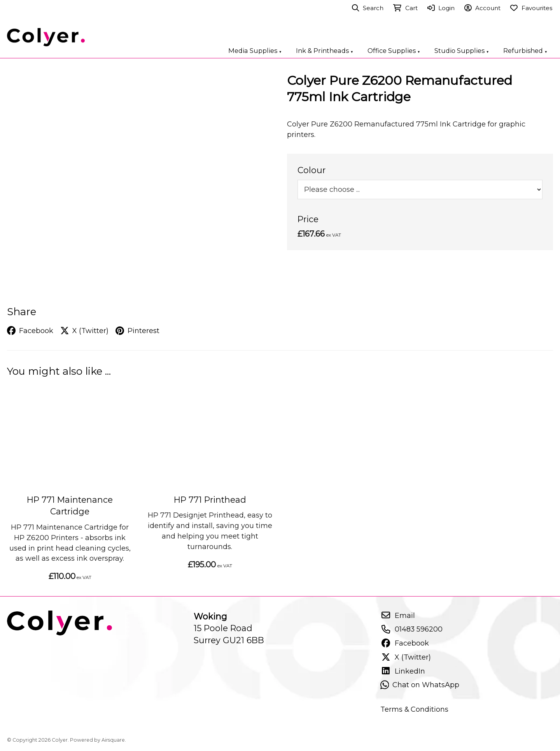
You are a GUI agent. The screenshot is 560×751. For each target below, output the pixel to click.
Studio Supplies (462, 51)
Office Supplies (394, 51)
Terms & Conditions (414, 709)
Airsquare (113, 740)
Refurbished (525, 51)
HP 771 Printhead (210, 500)
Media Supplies (255, 51)
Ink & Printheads (325, 51)
